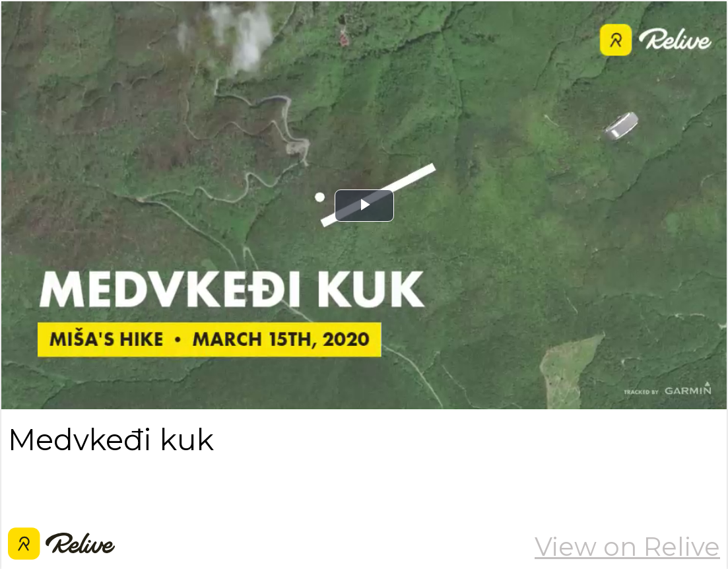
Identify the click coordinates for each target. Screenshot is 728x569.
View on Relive (627, 547)
